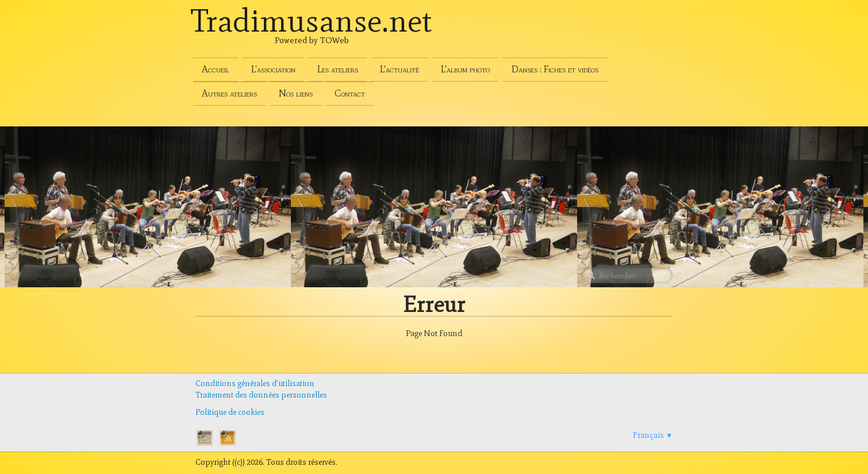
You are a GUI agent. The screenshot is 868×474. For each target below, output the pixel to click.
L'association (273, 69)
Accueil (216, 69)
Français (653, 435)
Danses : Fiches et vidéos (555, 69)
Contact (350, 93)
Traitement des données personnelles (261, 395)
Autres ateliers (229, 93)
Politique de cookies (230, 412)
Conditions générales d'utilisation (255, 384)
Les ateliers (338, 69)
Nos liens (296, 93)
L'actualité (400, 69)
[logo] (312, 33)
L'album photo (465, 69)
